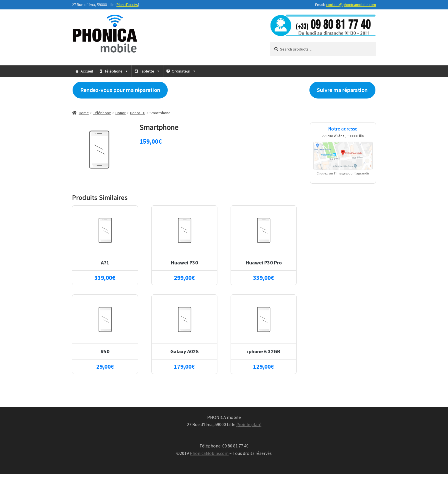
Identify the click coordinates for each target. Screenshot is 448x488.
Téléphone (114, 71)
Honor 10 (138, 113)
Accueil (87, 71)
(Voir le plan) (249, 424)
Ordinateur (181, 71)
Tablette (147, 71)
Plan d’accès (127, 5)
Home (84, 113)
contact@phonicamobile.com (351, 5)
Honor (121, 113)
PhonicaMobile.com (209, 453)
